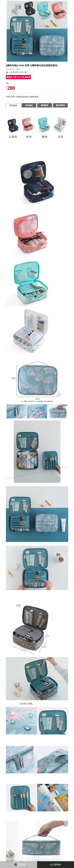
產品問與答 (60, 105)
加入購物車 (56, 865)
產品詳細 (13, 105)
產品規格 (29, 105)
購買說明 (45, 105)
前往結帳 (19, 864)
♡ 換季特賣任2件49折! (18, 72)
